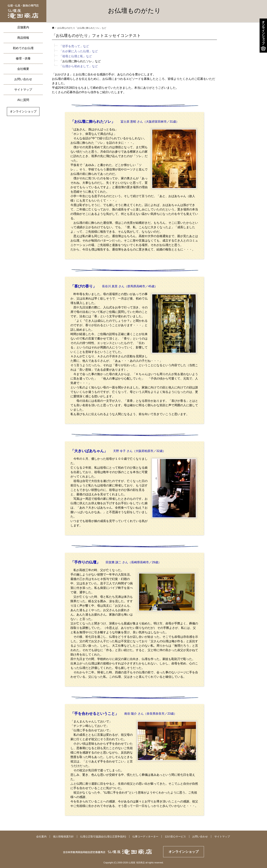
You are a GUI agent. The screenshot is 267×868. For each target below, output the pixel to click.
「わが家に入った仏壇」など (79, 51)
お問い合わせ (23, 79)
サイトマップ (23, 90)
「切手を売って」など (74, 46)
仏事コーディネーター (145, 837)
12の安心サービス (175, 837)
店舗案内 (23, 27)
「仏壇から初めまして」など (79, 66)
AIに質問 (23, 100)
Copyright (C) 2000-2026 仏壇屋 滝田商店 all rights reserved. (133, 863)
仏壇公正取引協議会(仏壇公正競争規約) (103, 837)
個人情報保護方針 (63, 837)
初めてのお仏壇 (23, 48)
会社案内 (41, 837)
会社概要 (23, 69)
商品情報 (23, 38)
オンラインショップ (23, 111)
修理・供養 (23, 58)
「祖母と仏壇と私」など (76, 56)
